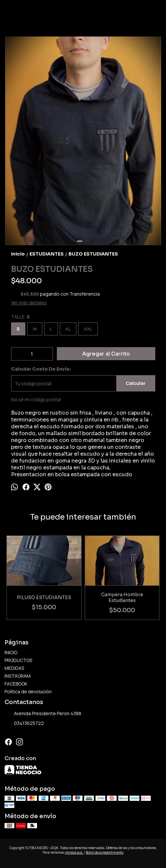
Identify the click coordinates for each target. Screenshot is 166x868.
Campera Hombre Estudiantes (122, 597)
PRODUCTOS (18, 660)
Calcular (136, 383)
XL (68, 329)
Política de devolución (28, 691)
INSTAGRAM (18, 676)
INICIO (11, 652)
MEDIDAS (14, 668)
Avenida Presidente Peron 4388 (43, 714)
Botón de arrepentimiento (105, 852)
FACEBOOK (16, 684)
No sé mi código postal (36, 399)
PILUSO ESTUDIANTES (44, 597)
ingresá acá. (74, 852)
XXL (88, 329)
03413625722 (24, 723)
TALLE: (20, 317)
